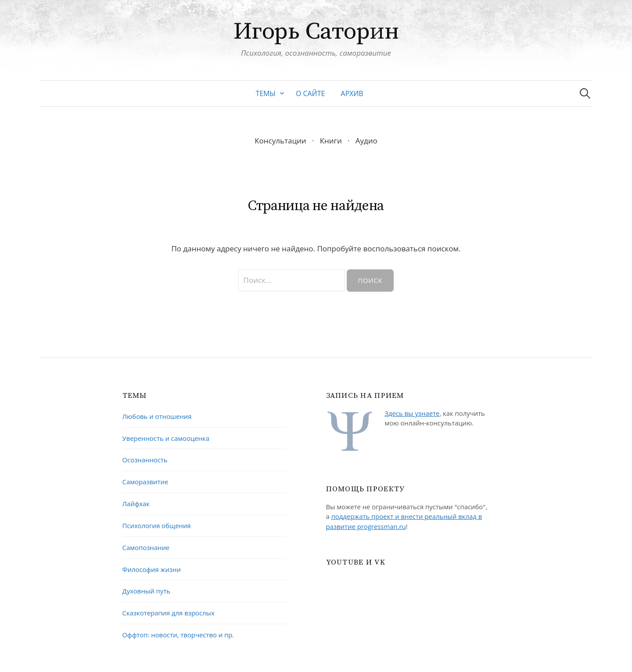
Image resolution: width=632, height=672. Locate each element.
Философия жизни (152, 569)
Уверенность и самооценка (166, 438)
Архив (352, 93)
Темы (266, 93)
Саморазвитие (145, 482)
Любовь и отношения (157, 416)
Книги (331, 141)
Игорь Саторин (316, 32)
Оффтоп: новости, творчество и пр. (178, 635)
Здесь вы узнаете (412, 413)
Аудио (366, 141)
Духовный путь (146, 591)
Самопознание (146, 547)
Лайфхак (136, 504)
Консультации (280, 141)
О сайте (310, 93)
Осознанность (145, 460)
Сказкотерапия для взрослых (169, 613)
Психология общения (157, 525)
